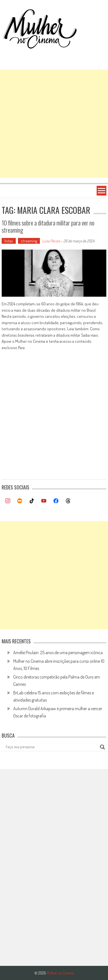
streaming (29, 241)
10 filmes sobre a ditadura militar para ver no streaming (48, 226)
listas (9, 241)
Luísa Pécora (51, 241)
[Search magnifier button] (102, 747)
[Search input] (52, 747)
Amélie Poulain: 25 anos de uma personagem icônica (58, 653)
